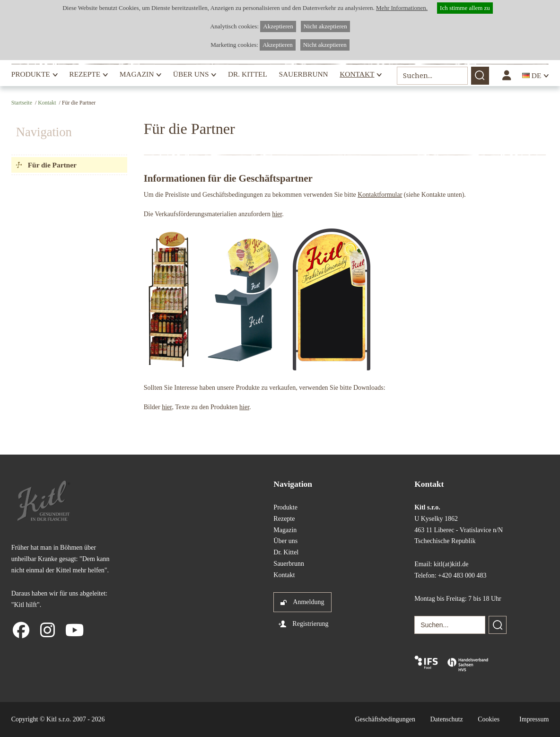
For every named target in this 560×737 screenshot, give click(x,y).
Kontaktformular (380, 195)
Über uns (191, 74)
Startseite (22, 103)
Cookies (489, 719)
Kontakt (357, 74)
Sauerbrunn (303, 74)
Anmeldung (308, 602)
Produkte (31, 74)
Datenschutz (447, 719)
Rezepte (85, 74)
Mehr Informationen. (402, 8)
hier (277, 214)
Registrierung (310, 624)
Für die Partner (52, 165)
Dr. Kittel (248, 74)
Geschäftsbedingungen (385, 719)
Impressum (534, 719)
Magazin (137, 74)
